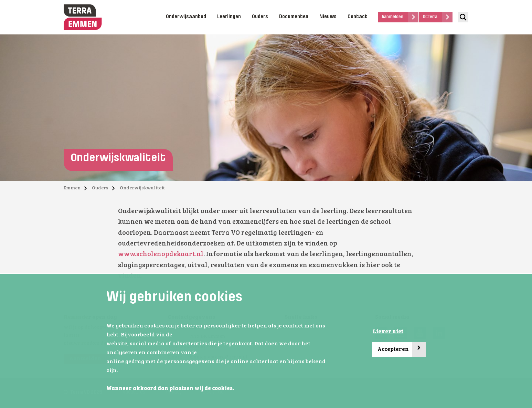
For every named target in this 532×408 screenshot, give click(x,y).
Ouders (260, 17)
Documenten (294, 17)
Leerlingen (229, 17)
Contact (358, 17)
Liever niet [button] (388, 332)
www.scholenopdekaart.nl (161, 255)
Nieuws (328, 17)
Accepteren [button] (402, 350)
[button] (236, 389)
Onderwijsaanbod (186, 17)
